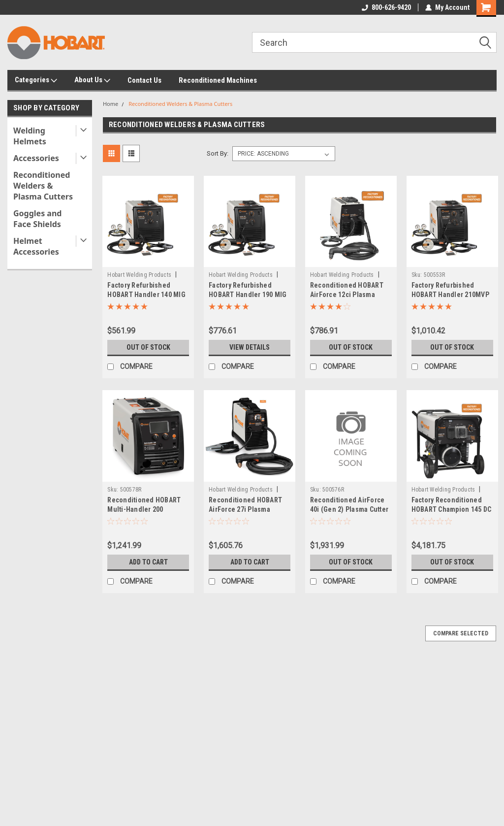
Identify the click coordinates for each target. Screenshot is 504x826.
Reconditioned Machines (218, 80)
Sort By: (218, 153)
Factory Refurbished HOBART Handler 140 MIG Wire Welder (146, 295)
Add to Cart (148, 562)
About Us (92, 80)
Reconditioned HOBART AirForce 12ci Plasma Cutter (347, 295)
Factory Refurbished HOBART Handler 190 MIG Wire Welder (248, 295)
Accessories (36, 158)
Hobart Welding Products (139, 275)
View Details (250, 347)
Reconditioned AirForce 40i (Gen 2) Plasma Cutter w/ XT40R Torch (349, 509)
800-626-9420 (386, 7)
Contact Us (144, 80)
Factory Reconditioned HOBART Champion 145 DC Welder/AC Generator (452, 509)
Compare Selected (461, 633)
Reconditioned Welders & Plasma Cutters (43, 186)
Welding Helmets (30, 136)
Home (110, 104)
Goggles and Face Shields (37, 219)
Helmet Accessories (36, 246)
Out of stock (148, 347)
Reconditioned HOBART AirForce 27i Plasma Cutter (245, 509)
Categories (36, 80)
